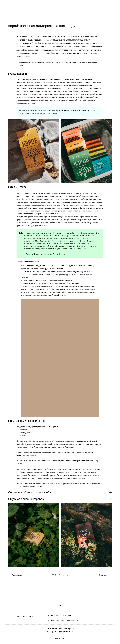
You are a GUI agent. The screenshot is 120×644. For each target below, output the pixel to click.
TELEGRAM (67, 616)
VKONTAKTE (53, 616)
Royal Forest (46, 62)
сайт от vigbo (60, 639)
